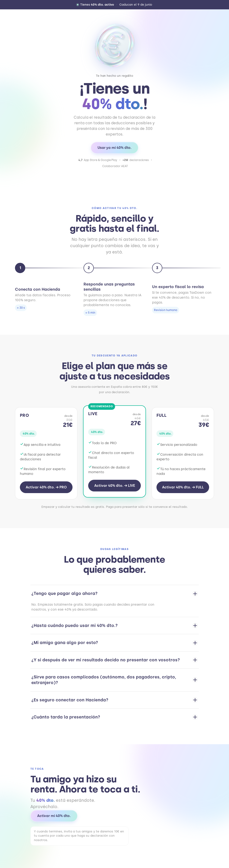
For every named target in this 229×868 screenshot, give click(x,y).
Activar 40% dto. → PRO (46, 487)
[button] (114, 5)
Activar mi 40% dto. (54, 816)
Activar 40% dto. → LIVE (115, 486)
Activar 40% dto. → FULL (183, 487)
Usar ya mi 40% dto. (114, 148)
